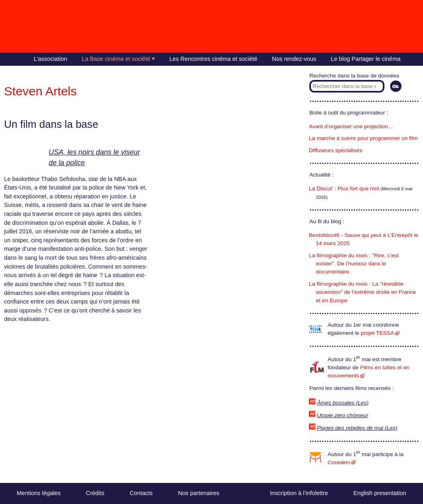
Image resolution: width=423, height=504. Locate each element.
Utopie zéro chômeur (343, 415)
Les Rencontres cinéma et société (213, 59)
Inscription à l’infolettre (299, 493)
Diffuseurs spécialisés (336, 150)
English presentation (380, 493)
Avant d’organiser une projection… (351, 126)
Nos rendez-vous (294, 59)
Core (339, 462)
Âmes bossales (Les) (343, 403)
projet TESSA (378, 333)
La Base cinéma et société (116, 59)
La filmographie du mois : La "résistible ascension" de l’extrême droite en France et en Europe (363, 292)
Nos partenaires (199, 493)
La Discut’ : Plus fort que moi (344, 188)
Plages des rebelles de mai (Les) (357, 428)
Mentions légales (39, 493)
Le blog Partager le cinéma (366, 59)
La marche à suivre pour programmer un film (363, 138)
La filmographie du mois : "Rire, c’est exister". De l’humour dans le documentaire (354, 264)
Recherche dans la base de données (354, 76)
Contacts (141, 493)
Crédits (95, 493)
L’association (50, 59)
